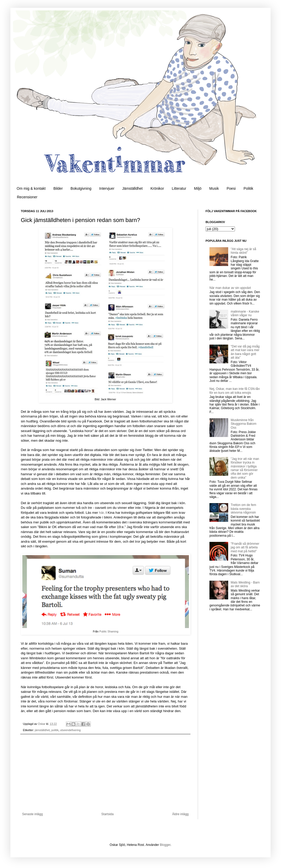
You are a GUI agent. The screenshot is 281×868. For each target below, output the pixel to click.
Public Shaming (109, 631)
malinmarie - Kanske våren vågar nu (245, 313)
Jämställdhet (133, 188)
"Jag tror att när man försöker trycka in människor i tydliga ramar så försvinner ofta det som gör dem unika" (245, 468)
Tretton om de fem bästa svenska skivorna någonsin (244, 509)
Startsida (107, 814)
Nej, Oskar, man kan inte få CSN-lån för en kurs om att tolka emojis (235, 391)
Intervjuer (107, 188)
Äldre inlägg (180, 814)
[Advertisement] (105, 773)
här (101, 513)
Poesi (231, 188)
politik (55, 730)
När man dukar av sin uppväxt (230, 288)
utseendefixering (70, 730)
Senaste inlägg (32, 814)
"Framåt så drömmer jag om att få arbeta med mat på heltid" (245, 547)
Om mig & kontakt (31, 188)
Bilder (58, 188)
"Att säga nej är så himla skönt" (244, 251)
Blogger (165, 845)
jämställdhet (42, 730)
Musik (214, 188)
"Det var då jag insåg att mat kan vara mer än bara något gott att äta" (245, 352)
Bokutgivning (81, 188)
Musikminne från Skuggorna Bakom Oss (244, 424)
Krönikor (157, 188)
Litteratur (179, 188)
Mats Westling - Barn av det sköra (245, 584)
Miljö (198, 188)
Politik (248, 188)
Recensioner (27, 197)
